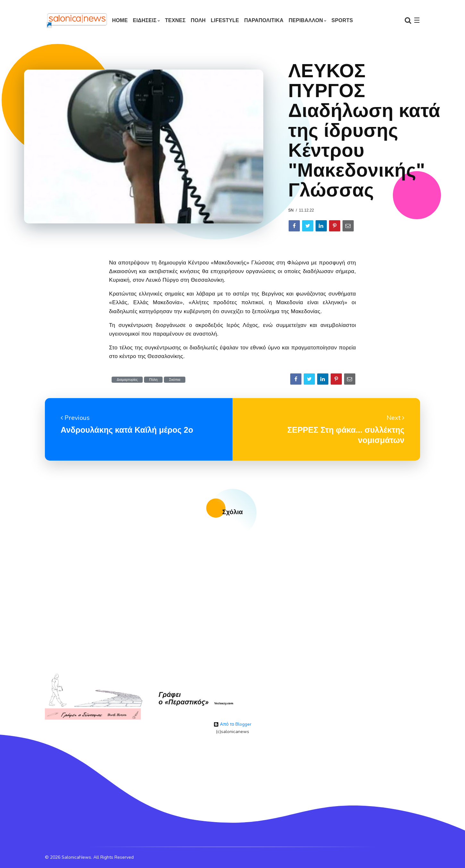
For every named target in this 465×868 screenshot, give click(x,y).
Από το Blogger (232, 724)
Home (120, 20)
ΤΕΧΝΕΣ (175, 20)
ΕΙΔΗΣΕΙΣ (145, 20)
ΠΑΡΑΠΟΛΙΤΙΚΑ (264, 20)
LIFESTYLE (225, 20)
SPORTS (342, 20)
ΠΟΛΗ (198, 20)
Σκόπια (175, 380)
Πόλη (153, 380)
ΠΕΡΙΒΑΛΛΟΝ (306, 20)
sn (291, 210)
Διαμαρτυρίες (127, 380)
